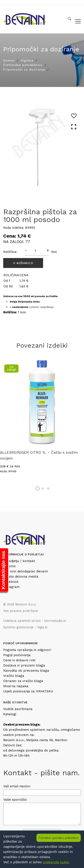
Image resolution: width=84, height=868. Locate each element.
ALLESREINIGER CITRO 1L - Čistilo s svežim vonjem (39, 455)
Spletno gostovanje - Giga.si (25, 627)
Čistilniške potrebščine (23, 65)
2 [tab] (43, 488)
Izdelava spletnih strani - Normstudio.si (34, 621)
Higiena (27, 60)
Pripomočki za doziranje (24, 69)
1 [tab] (37, 488)
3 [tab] (48, 488)
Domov (9, 60)
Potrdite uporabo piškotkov (59, 838)
